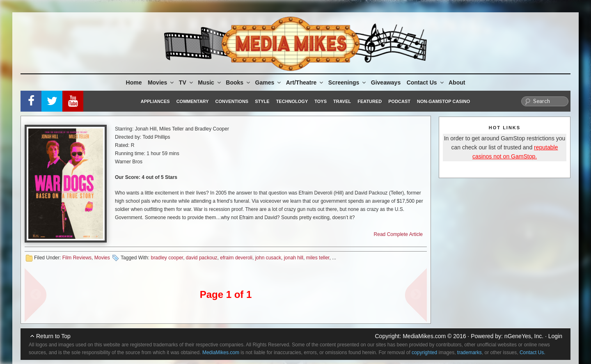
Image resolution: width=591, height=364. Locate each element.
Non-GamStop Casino (443, 101)
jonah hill (294, 258)
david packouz (202, 258)
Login (555, 336)
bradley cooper (167, 258)
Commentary (193, 101)
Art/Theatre (305, 82)
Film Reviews (77, 258)
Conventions (232, 101)
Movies (161, 82)
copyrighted (424, 353)
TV (187, 82)
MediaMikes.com (424, 336)
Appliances (155, 101)
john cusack (268, 258)
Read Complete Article (398, 234)
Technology (292, 101)
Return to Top (53, 336)
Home (134, 82)
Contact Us (426, 82)
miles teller (318, 258)
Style (262, 101)
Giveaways (386, 82)
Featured (370, 101)
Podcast (399, 101)
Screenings (348, 82)
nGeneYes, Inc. (524, 336)
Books (238, 82)
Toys (321, 101)
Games (269, 82)
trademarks (470, 353)
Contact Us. (533, 353)
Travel (342, 101)
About (457, 82)
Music (210, 82)
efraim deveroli (236, 258)
